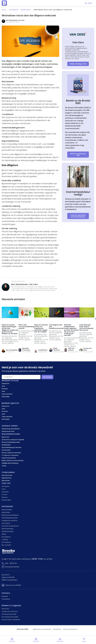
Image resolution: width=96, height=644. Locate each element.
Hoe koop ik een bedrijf (9, 614)
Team (4, 489)
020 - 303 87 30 (11, 563)
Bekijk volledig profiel (78, 64)
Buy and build (6, 545)
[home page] (4, 3)
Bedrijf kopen (6, 512)
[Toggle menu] (84, 640)
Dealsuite (5, 596)
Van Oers (21, 20)
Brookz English (6, 500)
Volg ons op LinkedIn (13, 585)
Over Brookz (6, 486)
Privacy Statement (70, 629)
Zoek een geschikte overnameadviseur (78, 216)
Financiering (6, 523)
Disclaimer (57, 629)
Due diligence (6, 537)
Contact (4, 495)
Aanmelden (47, 377)
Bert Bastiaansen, (20, 284)
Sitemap (5, 497)
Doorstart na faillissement (10, 526)
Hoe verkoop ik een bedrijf (10, 617)
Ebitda (4, 534)
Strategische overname (10, 521)
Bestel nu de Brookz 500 (78, 155)
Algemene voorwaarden (42, 629)
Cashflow (5, 540)
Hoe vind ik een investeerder (11, 620)
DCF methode (6, 542)
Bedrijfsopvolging (8, 531)
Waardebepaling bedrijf (10, 518)
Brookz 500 (5, 609)
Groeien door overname (10, 611)
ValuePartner (6, 599)
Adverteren (5, 492)
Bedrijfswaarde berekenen (10, 515)
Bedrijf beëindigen (8, 529)
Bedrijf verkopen (7, 510)
